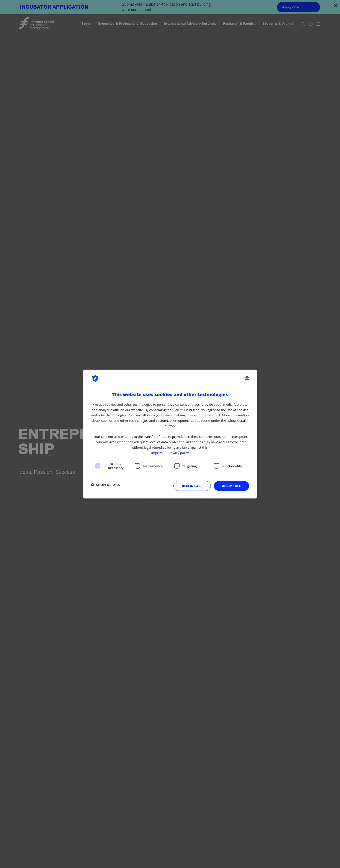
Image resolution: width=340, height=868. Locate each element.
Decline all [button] (192, 486)
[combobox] (247, 378)
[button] (105, 484)
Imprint (157, 453)
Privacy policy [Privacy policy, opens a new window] (179, 453)
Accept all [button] (231, 486)
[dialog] (170, 434)
